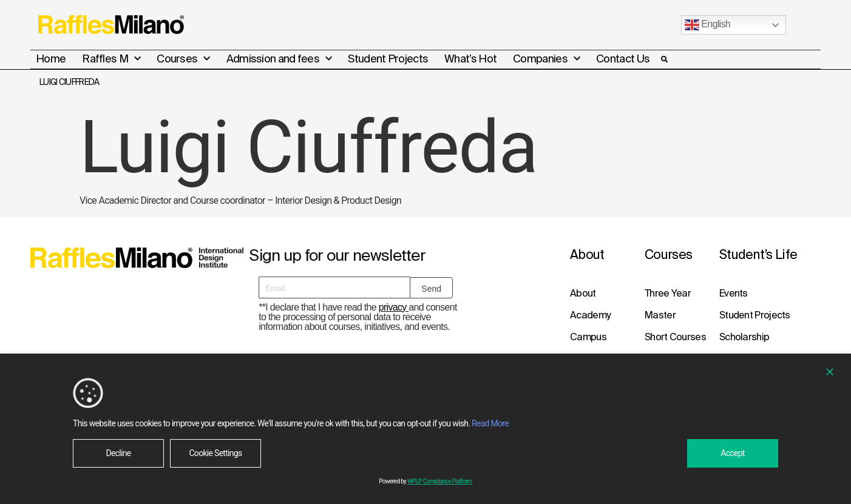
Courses (183, 59)
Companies (546, 59)
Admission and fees (279, 59)
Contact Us (623, 59)
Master (660, 314)
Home (51, 59)
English (707, 25)
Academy (590, 314)
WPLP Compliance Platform (440, 481)
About (583, 292)
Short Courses (675, 336)
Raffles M (111, 59)
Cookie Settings (215, 453)
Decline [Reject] (118, 453)
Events (734, 292)
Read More (490, 423)
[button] (664, 59)
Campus (588, 336)
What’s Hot (470, 59)
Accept (732, 453)
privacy (394, 307)
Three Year (668, 292)
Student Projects (388, 59)
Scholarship (744, 336)
